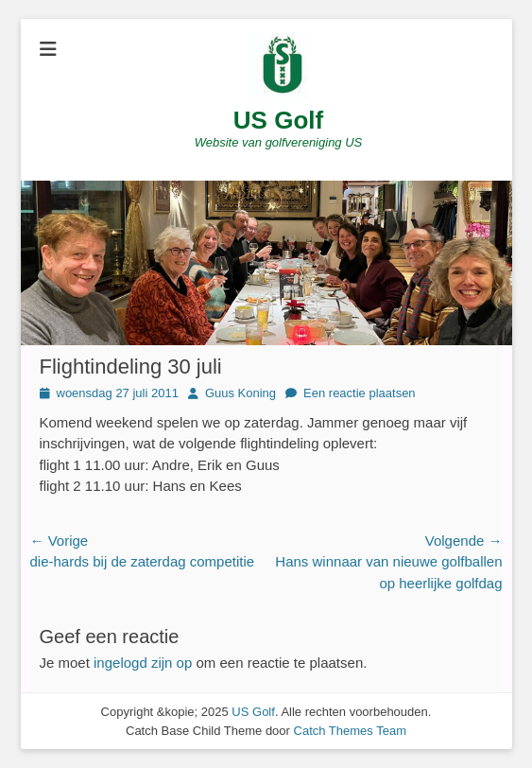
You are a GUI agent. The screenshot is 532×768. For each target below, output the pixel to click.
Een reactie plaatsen (360, 393)
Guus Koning (240, 393)
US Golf (278, 120)
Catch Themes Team (350, 731)
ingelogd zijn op (143, 663)
